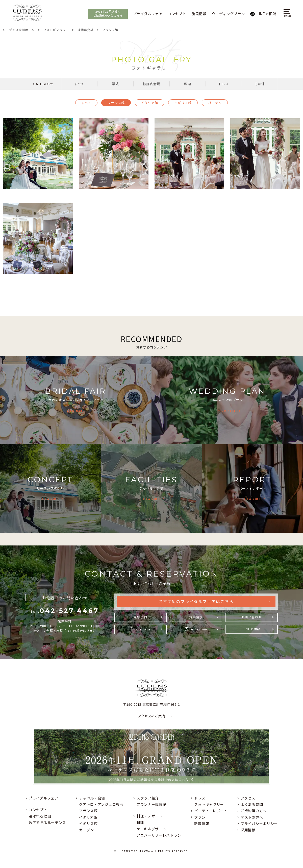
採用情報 (248, 830)
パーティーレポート (211, 811)
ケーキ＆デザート (151, 829)
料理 (187, 84)
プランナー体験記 (151, 804)
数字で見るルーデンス (47, 823)
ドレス (224, 84)
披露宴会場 (152, 84)
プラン (200, 817)
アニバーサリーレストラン (159, 835)
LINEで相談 (263, 14)
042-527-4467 (65, 611)
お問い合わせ (252, 617)
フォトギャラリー (209, 804)
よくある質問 (252, 804)
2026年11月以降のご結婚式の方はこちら (104, 13)
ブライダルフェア (144, 14)
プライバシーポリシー (259, 824)
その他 (260, 84)
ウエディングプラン (225, 14)
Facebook (142, 629)
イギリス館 (183, 103)
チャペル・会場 (92, 798)
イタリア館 (149, 103)
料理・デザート (150, 816)
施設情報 (196, 14)
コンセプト (173, 14)
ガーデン (215, 103)
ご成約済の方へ (254, 811)
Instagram (199, 629)
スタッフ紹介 (148, 798)
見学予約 (140, 617)
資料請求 (196, 617)
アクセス (248, 798)
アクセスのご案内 (152, 716)
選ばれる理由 (40, 816)
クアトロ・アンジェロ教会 (101, 804)
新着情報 (202, 824)
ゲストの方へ (252, 817)
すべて (79, 84)
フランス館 (116, 103)
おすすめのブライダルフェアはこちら (196, 602)
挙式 (115, 84)
